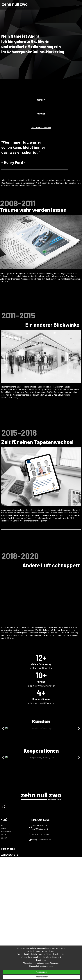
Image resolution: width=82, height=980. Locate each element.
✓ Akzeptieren (41, 972)
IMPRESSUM (8, 849)
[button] (78, 5)
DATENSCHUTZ (10, 855)
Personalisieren (41, 977)
